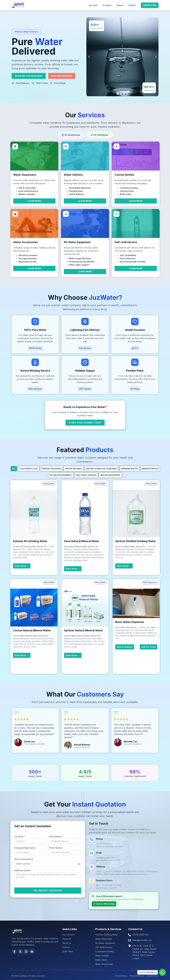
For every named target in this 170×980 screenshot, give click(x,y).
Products (107, 5)
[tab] (71, 135)
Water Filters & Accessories (102, 469)
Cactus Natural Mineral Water (32, 630)
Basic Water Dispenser (130, 622)
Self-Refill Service (86, 475)
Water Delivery (74, 469)
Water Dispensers (110, 475)
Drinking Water (129, 469)
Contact (132, 5)
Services (93, 5)
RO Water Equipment (61, 475)
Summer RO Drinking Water (30, 541)
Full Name (19, 837)
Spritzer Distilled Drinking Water (136, 541)
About (120, 5)
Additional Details (22, 871)
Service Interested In (24, 859)
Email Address (56, 837)
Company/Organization (25, 848)
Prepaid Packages (51, 469)
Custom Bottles (29, 469)
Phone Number (56, 848)
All (14, 469)
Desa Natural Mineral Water (82, 541)
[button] (26, 32)
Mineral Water (150, 469)
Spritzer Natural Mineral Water (84, 630)
